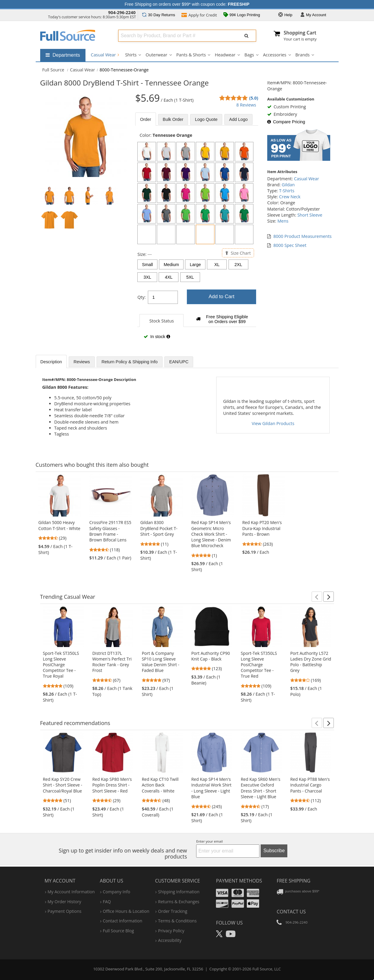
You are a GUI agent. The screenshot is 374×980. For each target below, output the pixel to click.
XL (217, 265)
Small (148, 265)
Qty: (141, 297)
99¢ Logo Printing (242, 15)
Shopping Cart (300, 33)
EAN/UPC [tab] (179, 362)
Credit (199, 16)
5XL (190, 277)
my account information (71, 892)
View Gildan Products (273, 423)
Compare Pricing (286, 122)
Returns (159, 15)
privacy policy (171, 931)
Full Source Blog (118, 931)
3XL (147, 277)
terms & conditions (177, 921)
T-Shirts (287, 191)
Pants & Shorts (191, 55)
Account (313, 15)
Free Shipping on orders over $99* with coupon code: (187, 4)
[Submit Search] (247, 36)
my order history (64, 902)
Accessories (275, 55)
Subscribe (274, 851)
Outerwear (156, 55)
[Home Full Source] (53, 70)
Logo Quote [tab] (206, 119)
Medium (171, 265)
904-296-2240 (122, 12)
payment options (65, 911)
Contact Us (291, 912)
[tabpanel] (197, 239)
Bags (249, 55)
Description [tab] (51, 362)
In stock (157, 337)
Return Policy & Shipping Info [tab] (129, 362)
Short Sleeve (310, 215)
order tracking (173, 911)
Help (285, 15)
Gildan (288, 185)
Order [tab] (146, 119)
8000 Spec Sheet (290, 245)
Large (195, 265)
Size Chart (238, 253)
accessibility (170, 940)
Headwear (225, 55)
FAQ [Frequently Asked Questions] (107, 902)
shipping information (179, 892)
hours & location (126, 911)
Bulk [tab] (173, 119)
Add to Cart (221, 297)
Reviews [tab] (82, 362)
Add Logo (238, 119)
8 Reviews (246, 105)
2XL (238, 265)
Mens (283, 221)
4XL (169, 277)
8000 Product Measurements (303, 236)
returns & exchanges (179, 902)
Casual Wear (105, 55)
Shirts (131, 55)
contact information (123, 921)
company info (117, 892)
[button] (317, 597)
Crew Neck (290, 197)
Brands (303, 55)
